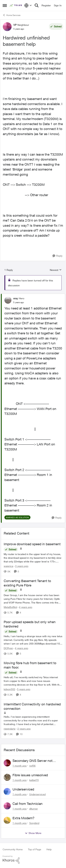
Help (49, 849)
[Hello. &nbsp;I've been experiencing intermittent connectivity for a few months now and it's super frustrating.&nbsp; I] (33, 720)
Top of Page (35, 849)
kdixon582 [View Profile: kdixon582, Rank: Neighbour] (9, 689)
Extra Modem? (23, 818)
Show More (33, 833)
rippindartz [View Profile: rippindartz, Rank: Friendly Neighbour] (10, 729)
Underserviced (23, 789)
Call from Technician (28, 804)
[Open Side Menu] (5, 5)
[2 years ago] (23, 729)
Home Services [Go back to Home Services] (12, 15)
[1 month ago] (20, 766)
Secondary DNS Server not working (32, 761)
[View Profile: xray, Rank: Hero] (8, 300)
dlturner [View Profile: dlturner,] (34, 809)
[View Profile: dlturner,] (7, 806)
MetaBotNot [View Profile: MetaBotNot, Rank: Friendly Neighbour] (10, 607)
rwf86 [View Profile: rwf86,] (32, 766)
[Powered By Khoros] (33, 860)
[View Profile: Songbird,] (7, 820)
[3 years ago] (21, 566)
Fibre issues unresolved (30, 775)
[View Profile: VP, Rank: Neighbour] (7, 27)
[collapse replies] (33, 295)
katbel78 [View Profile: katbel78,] (34, 780)
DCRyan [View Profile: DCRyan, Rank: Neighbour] (8, 648)
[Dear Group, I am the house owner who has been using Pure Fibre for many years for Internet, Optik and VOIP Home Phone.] (33, 599)
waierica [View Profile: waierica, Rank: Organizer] (8, 566)
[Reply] (57, 256)
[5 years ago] (23, 689)
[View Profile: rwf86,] (7, 763)
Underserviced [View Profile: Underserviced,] (37, 794)
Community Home (13, 849)
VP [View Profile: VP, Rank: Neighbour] (15, 25)
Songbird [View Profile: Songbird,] (34, 823)
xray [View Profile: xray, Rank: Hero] (16, 298)
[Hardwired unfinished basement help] (19, 302)
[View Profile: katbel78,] (7, 777)
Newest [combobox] (56, 270)
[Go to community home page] (16, 5)
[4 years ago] (25, 607)
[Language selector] (28, 5)
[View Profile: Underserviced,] (7, 792)
